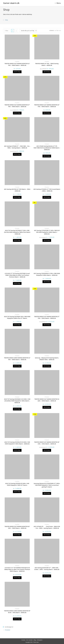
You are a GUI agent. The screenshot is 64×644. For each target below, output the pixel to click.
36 (55, 31)
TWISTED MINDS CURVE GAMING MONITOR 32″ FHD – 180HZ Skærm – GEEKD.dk (17, 359)
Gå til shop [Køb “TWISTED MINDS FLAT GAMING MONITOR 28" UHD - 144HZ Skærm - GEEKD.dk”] (17, 535)
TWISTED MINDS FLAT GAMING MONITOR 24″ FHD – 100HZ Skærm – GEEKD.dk (47, 106)
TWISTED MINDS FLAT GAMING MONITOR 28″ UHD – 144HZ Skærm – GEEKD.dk (17, 527)
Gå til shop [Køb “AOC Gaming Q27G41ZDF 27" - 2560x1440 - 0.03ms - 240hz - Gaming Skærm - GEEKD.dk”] (47, 576)
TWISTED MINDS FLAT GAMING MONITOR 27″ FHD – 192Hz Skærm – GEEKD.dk (47, 317)
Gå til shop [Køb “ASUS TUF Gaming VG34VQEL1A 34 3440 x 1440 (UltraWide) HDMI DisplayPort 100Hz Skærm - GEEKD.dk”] (17, 409)
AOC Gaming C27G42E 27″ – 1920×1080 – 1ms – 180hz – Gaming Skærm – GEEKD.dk (17, 147)
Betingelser (40, 640)
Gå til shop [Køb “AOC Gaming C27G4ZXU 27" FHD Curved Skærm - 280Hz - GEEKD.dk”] (47, 197)
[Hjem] (3, 20)
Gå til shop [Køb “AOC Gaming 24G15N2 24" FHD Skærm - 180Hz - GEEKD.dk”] (17, 197)
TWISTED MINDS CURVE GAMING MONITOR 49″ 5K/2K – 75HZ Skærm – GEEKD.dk (17, 612)
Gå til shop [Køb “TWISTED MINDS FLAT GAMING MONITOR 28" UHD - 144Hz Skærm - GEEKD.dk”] (47, 450)
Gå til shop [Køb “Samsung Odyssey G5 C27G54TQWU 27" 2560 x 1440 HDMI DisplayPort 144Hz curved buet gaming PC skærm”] (47, 493)
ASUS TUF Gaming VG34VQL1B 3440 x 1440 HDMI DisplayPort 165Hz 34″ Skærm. (17, 484)
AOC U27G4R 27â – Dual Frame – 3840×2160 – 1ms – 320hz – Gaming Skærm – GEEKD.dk (47, 527)
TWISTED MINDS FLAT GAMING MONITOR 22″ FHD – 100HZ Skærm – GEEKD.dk (17, 64)
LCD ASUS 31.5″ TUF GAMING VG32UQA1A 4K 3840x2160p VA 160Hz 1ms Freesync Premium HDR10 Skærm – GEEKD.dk (17, 569)
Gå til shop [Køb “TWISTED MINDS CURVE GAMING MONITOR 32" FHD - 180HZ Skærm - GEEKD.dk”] (17, 366)
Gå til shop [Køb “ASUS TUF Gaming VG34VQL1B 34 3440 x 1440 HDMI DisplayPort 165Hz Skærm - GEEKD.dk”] (17, 450)
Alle (60, 31)
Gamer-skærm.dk (11, 3)
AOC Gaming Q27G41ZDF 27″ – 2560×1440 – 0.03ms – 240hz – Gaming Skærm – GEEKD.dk (47, 569)
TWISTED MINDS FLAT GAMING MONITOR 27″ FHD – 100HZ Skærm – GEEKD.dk (17, 106)
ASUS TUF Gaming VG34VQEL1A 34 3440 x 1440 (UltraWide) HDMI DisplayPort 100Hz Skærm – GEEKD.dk (17, 401)
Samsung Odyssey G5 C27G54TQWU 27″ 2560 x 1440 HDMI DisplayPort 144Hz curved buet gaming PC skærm (47, 485)
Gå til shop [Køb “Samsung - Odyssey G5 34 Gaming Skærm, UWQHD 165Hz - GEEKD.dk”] (47, 366)
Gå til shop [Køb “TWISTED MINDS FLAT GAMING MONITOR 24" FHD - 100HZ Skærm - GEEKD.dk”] (47, 113)
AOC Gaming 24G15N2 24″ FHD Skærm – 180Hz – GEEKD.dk (17, 190)
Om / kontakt (29, 640)
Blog (35, 640)
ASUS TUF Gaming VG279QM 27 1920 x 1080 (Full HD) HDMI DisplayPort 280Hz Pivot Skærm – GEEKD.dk (17, 232)
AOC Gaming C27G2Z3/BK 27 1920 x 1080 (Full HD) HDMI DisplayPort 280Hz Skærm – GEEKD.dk (47, 232)
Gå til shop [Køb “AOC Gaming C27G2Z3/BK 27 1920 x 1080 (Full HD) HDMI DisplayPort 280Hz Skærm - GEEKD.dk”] (47, 240)
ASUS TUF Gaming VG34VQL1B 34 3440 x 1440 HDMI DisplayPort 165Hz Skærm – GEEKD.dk (17, 443)
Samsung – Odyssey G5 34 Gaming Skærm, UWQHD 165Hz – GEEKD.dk (47, 359)
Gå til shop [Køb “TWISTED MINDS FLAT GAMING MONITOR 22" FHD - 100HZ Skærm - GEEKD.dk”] (17, 72)
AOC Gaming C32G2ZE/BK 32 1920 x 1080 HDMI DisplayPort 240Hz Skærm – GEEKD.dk (47, 274)
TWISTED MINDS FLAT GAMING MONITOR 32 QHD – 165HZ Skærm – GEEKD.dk (47, 400)
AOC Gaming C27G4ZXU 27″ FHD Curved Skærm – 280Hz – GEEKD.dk (47, 190)
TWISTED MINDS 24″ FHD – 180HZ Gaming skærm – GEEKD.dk (47, 64)
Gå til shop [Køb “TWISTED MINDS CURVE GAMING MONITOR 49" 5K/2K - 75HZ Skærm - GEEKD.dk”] (17, 619)
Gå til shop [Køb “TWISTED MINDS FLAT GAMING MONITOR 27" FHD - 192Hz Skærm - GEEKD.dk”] (47, 325)
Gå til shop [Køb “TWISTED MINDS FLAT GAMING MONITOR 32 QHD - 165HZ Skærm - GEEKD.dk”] (47, 407)
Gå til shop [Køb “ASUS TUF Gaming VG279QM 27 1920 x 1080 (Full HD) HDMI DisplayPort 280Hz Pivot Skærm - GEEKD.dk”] (17, 240)
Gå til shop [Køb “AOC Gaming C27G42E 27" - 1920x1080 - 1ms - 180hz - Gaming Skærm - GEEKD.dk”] (17, 154)
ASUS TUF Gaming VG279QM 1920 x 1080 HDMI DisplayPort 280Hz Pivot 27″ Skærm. (17, 317)
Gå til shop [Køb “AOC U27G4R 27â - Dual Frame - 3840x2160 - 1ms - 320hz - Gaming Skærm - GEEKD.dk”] (47, 535)
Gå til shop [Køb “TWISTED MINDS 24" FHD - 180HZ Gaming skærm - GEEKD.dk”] (47, 72)
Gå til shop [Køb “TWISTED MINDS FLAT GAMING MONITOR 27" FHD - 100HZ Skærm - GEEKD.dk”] (17, 113)
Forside (23, 640)
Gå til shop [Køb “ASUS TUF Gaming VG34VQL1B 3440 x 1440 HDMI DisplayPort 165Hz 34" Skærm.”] (17, 492)
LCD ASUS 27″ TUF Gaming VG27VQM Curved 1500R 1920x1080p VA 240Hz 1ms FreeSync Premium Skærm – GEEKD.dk (17, 275)
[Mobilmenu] (58, 3)
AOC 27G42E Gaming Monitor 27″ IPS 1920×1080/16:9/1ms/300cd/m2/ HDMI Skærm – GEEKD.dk (47, 148)
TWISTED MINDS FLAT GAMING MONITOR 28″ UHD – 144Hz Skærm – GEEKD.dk (47, 443)
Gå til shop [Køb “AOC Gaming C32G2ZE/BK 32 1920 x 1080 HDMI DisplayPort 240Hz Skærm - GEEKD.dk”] (47, 282)
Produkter (17, 61)
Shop (7, 20)
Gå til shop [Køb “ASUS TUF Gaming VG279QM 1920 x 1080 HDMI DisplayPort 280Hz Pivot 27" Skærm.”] (17, 325)
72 (57, 31)
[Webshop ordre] (28, 31)
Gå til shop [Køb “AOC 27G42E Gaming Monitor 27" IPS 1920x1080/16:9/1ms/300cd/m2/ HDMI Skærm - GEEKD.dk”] (47, 156)
